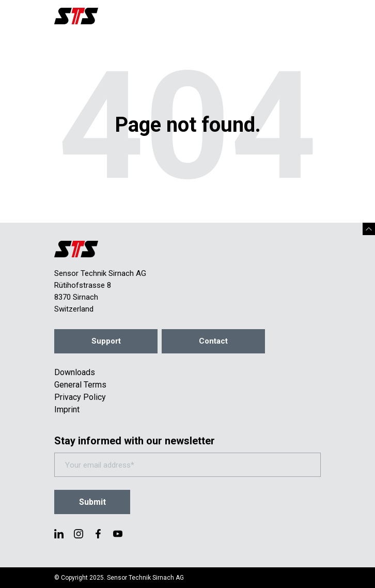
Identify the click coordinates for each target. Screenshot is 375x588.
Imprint (67, 409)
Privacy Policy (80, 397)
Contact (213, 341)
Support (106, 341)
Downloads (75, 372)
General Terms (80, 385)
